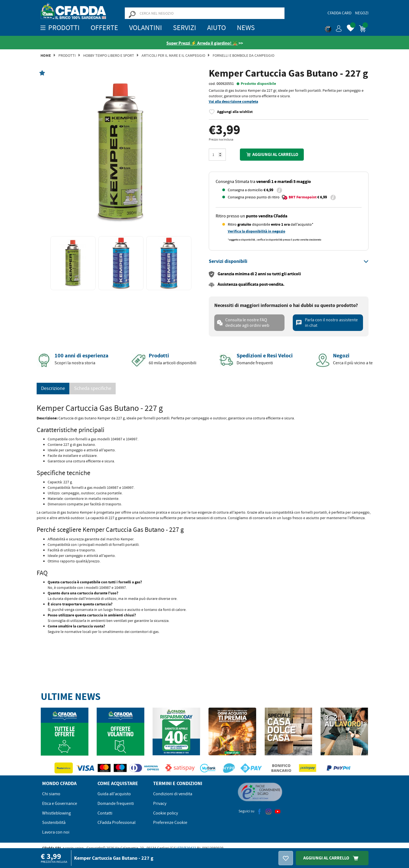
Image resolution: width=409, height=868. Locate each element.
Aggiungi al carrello (272, 154)
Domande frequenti (116, 804)
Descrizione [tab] (53, 388)
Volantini (146, 28)
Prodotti (67, 55)
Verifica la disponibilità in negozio (257, 231)
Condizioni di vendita (173, 794)
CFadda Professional (117, 823)
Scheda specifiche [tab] (93, 388)
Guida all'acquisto (114, 794)
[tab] (289, 262)
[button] (333, 28)
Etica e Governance (60, 804)
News (246, 28)
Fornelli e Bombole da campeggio (243, 55)
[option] (121, 152)
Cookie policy (166, 813)
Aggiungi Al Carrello (332, 858)
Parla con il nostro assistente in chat (327, 323)
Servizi (185, 28)
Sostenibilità (54, 823)
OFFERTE (104, 28)
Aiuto (216, 28)
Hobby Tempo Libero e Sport (109, 55)
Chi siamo (51, 794)
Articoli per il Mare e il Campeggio (173, 55)
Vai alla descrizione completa (233, 102)
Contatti (105, 813)
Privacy (160, 804)
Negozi (362, 13)
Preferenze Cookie (170, 823)
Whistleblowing (56, 813)
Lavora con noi (56, 832)
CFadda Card (339, 13)
